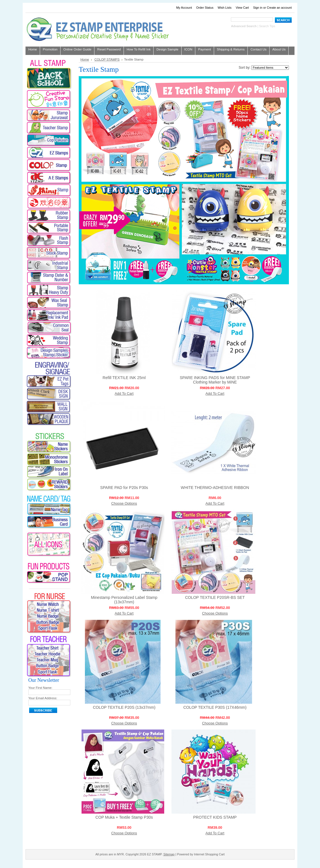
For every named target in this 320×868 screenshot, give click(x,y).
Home (85, 59)
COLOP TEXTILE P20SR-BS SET (215, 597)
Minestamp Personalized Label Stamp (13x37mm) (124, 600)
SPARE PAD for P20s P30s (124, 488)
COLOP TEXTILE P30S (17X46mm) (215, 707)
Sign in (258, 8)
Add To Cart (124, 393)
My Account (184, 8)
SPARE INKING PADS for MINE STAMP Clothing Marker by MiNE (215, 380)
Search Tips (267, 26)
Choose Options (124, 503)
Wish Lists (225, 8)
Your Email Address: (43, 698)
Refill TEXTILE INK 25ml (124, 378)
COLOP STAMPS (107, 59)
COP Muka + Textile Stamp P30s (124, 817)
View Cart (242, 8)
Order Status (205, 8)
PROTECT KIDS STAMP (215, 817)
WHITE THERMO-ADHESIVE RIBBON (215, 488)
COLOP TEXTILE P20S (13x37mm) (124, 707)
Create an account (279, 8)
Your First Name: (40, 688)
